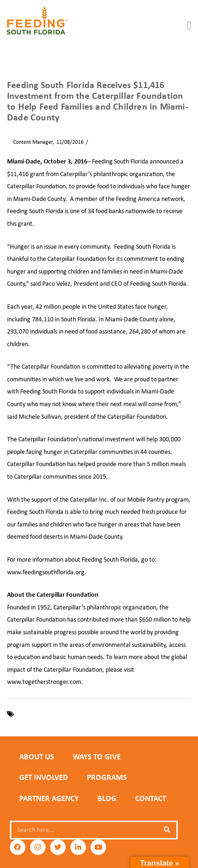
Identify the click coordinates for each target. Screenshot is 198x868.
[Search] (167, 830)
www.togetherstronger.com (44, 682)
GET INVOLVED (44, 777)
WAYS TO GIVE (97, 757)
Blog (107, 798)
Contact (151, 798)
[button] (189, 26)
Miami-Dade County (164, 714)
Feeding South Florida (107, 714)
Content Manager (30, 142)
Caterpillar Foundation (46, 714)
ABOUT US (37, 757)
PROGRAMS (107, 777)
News (97, 142)
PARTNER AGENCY (49, 798)
